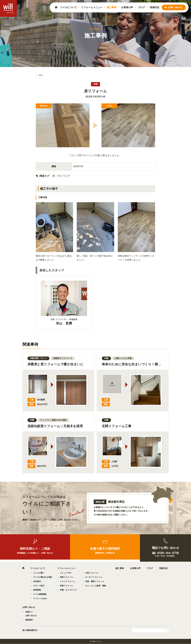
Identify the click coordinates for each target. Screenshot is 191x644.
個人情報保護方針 (30, 630)
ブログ (141, 7)
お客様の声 (127, 7)
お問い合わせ (175, 7)
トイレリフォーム (67, 581)
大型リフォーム (92, 573)
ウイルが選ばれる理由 (43, 577)
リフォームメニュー (92, 7)
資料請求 (29, 620)
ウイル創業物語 (40, 594)
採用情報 (37, 590)
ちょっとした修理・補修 (96, 586)
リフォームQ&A (40, 598)
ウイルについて (69, 7)
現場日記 (155, 7)
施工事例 (112, 7)
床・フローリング (61, 176)
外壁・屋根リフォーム (95, 581)
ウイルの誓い (39, 573)
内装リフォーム (67, 586)
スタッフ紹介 (39, 586)
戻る (41, 75)
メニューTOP (66, 573)
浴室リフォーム (67, 577)
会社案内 (37, 581)
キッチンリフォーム (94, 577)
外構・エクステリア (68, 590)
